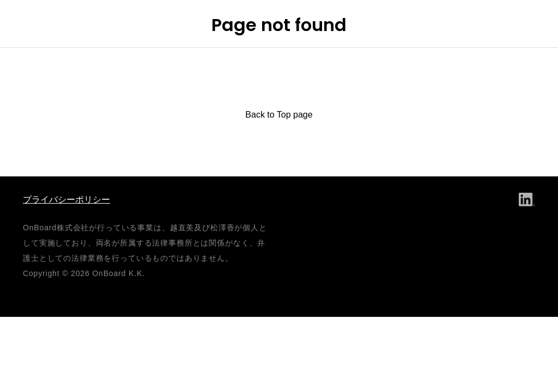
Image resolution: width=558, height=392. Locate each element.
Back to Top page (279, 115)
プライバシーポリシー (66, 200)
